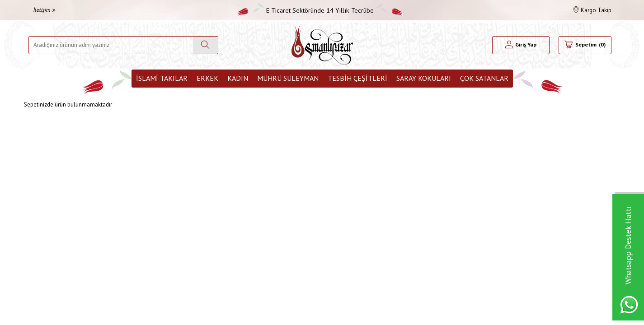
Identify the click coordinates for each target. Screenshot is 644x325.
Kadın (238, 78)
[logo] (322, 45)
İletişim (44, 10)
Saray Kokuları (424, 78)
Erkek (207, 78)
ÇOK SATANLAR (484, 78)
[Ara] (205, 45)
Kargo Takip (592, 10)
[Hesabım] (521, 45)
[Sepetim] (585, 45)
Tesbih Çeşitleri (357, 78)
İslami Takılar (162, 78)
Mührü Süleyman (288, 78)
